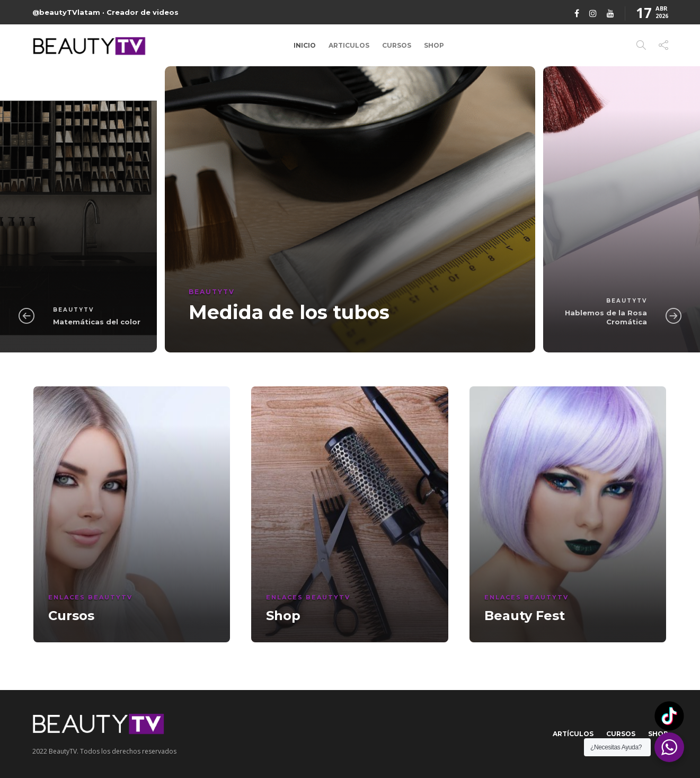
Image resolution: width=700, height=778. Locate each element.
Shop (434, 45)
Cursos (397, 45)
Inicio (305, 45)
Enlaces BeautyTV (90, 597)
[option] (350, 209)
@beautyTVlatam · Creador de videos (105, 12)
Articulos (349, 45)
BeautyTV (73, 310)
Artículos (573, 734)
